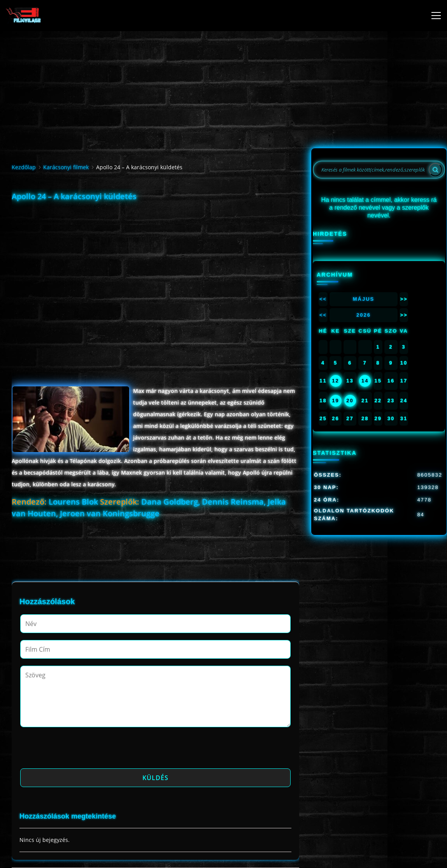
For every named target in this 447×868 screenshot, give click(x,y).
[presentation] (79, 750)
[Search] (435, 170)
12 (335, 381)
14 (365, 381)
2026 (364, 315)
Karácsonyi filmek (66, 167)
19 (335, 401)
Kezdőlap (24, 167)
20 (350, 401)
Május (364, 299)
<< (323, 299)
